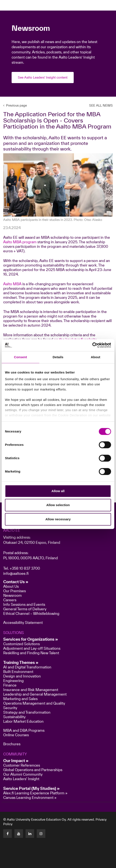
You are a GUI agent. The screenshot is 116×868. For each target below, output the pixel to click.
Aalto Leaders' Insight (21, 779)
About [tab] (96, 357)
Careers (10, 600)
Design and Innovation (22, 676)
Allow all (58, 491)
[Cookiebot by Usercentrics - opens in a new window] (92, 345)
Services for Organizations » (31, 639)
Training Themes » (21, 662)
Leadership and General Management (35, 694)
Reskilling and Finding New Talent (31, 653)
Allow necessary (58, 519)
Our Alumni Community (23, 774)
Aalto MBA (12, 284)
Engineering (13, 681)
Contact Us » (16, 582)
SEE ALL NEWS (101, 105)
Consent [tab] (21, 357)
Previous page (15, 105)
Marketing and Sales (20, 699)
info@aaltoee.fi (16, 573)
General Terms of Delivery (25, 609)
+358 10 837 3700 (25, 568)
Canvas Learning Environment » (30, 797)
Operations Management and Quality (34, 703)
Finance (10, 685)
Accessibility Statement (23, 622)
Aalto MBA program (20, 242)
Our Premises (14, 591)
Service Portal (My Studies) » (31, 788)
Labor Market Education (24, 721)
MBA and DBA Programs (24, 730)
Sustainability (14, 717)
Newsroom (12, 595)
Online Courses (16, 735)
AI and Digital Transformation (27, 667)
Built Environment (18, 672)
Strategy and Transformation (27, 712)
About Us (11, 586)
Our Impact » (16, 761)
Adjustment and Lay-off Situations (32, 648)
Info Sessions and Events (24, 604)
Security (10, 708)
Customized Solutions (21, 644)
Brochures (12, 744)
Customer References (22, 765)
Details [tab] (58, 357)
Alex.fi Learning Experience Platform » (35, 793)
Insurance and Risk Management (31, 690)
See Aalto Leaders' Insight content (43, 77)
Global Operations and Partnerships (33, 770)
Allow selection (58, 505)
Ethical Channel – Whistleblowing (31, 613)
